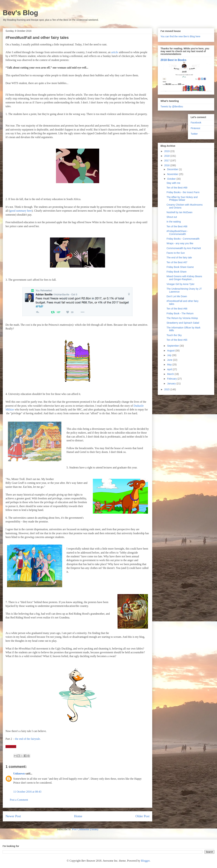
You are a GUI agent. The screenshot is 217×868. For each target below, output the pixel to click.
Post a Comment (19, 800)
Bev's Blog (20, 13)
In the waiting (174, 222)
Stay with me (173, 183)
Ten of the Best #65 (177, 340)
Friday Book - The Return (180, 313)
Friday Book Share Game (180, 267)
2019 (167, 151)
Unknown (19, 774)
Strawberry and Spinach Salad (183, 323)
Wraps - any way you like (180, 243)
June (170, 360)
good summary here (21, 211)
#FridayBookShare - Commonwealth (177, 233)
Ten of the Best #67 (177, 262)
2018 (167, 156)
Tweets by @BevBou (172, 106)
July (170, 355)
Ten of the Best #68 (177, 226)
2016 (167, 165)
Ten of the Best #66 (177, 309)
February (172, 379)
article (115, 52)
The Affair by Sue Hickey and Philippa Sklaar (182, 199)
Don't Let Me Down (177, 296)
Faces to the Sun (176, 253)
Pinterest (195, 128)
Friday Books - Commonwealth (183, 239)
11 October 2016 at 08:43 (27, 792)
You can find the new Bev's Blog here (180, 36)
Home (78, 816)
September (173, 346)
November (173, 174)
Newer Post (13, 816)
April (170, 369)
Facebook (196, 123)
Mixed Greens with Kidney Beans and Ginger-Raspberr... (184, 278)
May (170, 365)
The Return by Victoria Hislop (182, 318)
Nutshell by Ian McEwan (179, 212)
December (173, 169)
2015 (167, 389)
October (172, 179)
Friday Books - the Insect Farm (183, 192)
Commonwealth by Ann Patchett (184, 248)
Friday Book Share (177, 272)
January (172, 384)
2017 (167, 161)
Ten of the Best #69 (177, 188)
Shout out (172, 217)
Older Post (142, 816)
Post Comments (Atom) (85, 829)
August (171, 351)
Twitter (194, 134)
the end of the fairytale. (28, 739)
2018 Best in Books (173, 60)
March (171, 374)
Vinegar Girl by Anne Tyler (180, 284)
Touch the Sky (174, 335)
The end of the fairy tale (179, 258)
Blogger (145, 861)
